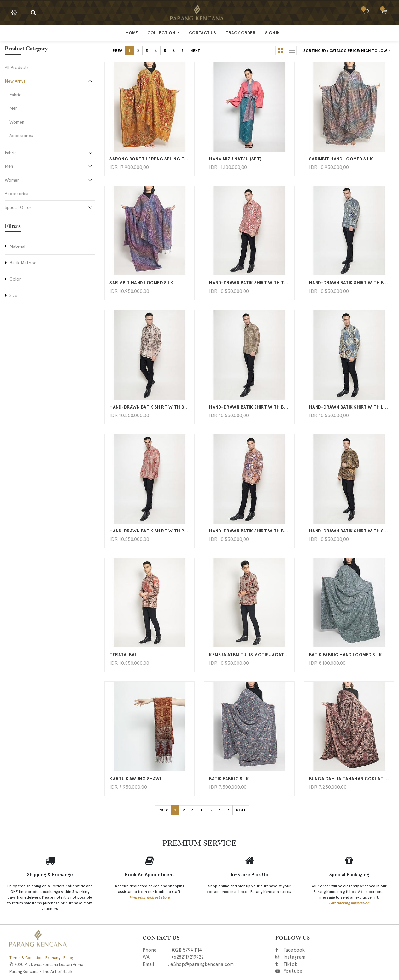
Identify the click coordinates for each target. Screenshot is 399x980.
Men (14, 108)
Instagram (326, 957)
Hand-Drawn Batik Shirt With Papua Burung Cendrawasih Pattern (150, 531)
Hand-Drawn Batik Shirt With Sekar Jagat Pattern (349, 531)
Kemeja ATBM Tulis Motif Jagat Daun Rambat (249, 655)
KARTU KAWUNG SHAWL (136, 779)
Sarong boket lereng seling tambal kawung (150, 159)
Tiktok (318, 964)
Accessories (21, 136)
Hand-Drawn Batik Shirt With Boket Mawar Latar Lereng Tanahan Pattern (150, 407)
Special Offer (18, 207)
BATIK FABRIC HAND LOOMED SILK (346, 655)
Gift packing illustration (349, 903)
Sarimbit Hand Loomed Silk (341, 159)
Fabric (15, 95)
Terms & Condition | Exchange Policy (42, 958)
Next (195, 51)
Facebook (303, 950)
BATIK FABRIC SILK (229, 779)
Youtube (293, 971)
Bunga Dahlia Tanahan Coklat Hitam (349, 779)
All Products (17, 67)
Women (17, 122)
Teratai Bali (124, 655)
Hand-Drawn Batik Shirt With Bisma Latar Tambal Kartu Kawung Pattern (249, 407)
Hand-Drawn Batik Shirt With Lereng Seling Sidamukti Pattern (349, 407)
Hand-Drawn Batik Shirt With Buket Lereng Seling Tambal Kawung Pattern (349, 283)
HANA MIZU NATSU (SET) (235, 159)
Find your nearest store (150, 897)
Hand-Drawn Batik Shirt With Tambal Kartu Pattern (249, 283)
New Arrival (16, 81)
